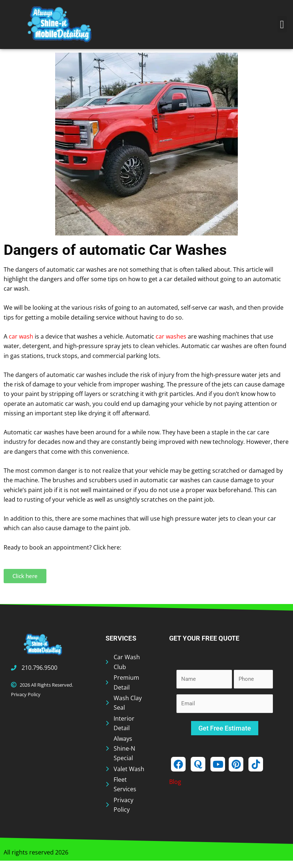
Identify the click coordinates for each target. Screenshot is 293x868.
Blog (175, 782)
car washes (171, 336)
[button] (282, 24)
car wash (21, 336)
